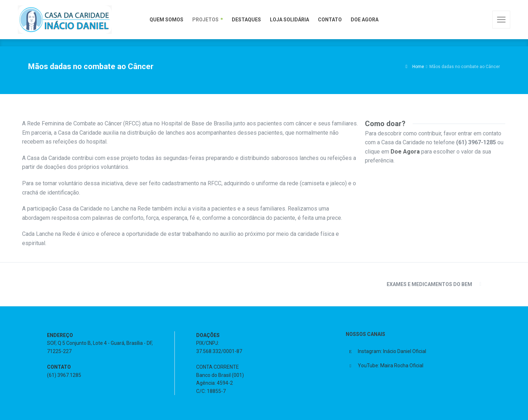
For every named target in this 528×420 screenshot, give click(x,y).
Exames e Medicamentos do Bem (429, 284)
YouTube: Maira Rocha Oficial (391, 365)
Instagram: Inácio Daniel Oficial (392, 351)
